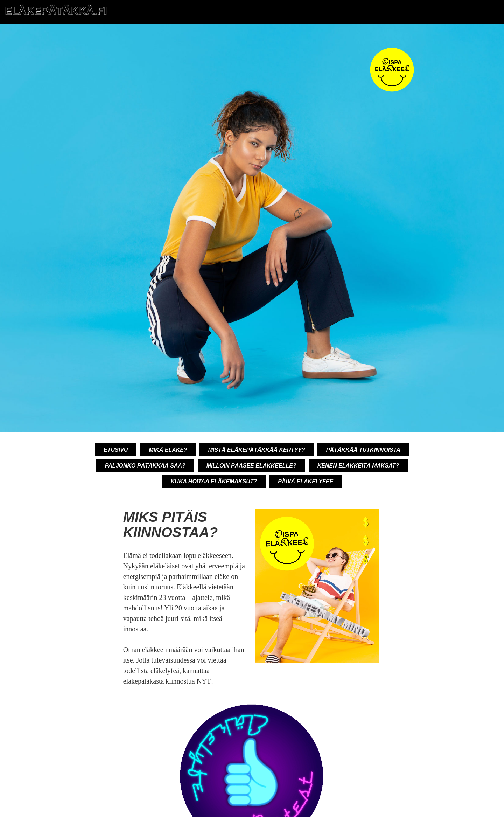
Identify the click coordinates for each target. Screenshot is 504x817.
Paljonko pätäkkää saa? (145, 466)
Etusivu (116, 450)
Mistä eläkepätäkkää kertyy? (257, 450)
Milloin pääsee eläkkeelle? (251, 466)
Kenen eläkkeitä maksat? (358, 466)
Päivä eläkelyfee (306, 481)
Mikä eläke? (168, 450)
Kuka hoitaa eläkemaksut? (214, 481)
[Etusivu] (56, 15)
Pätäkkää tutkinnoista (363, 450)
